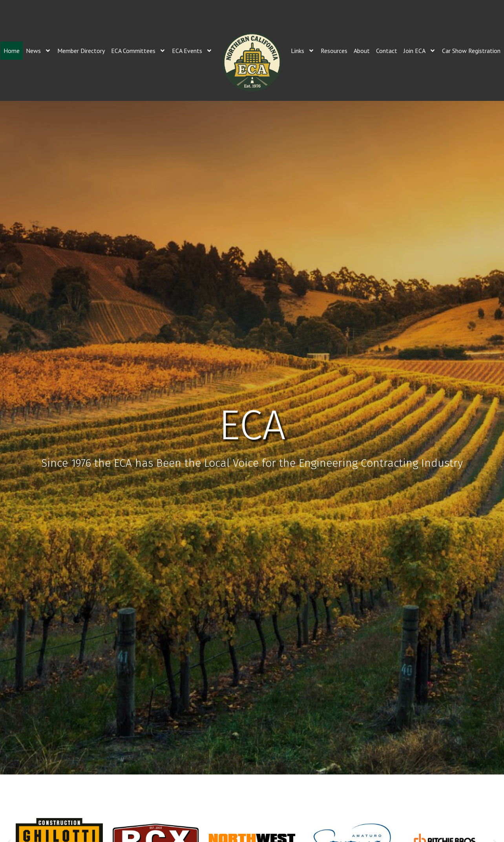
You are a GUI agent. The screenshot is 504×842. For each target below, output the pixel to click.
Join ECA (420, 51)
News (38, 51)
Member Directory (81, 51)
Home (12, 51)
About (362, 51)
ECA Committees (138, 51)
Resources (334, 51)
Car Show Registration (471, 51)
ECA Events (192, 51)
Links (303, 51)
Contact (387, 51)
